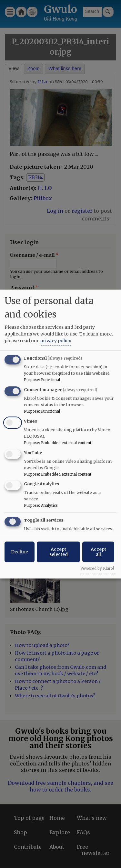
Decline (20, 552)
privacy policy (56, 341)
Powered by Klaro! (97, 568)
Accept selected (59, 552)
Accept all (98, 552)
